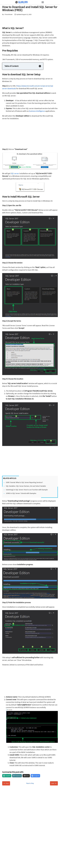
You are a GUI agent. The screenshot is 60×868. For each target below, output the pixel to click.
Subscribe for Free (27, 844)
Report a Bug (30, 783)
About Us (8, 867)
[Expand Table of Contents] (40, 66)
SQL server (15, 173)
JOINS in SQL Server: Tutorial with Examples (21, 493)
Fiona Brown (9, 14)
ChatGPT (8, 776)
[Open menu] (43, 2)
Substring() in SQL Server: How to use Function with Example (27, 490)
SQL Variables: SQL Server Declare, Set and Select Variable (26, 486)
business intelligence (37, 111)
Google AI (36, 776)
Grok (27, 776)
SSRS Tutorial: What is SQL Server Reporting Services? (24, 482)
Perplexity (18, 776)
